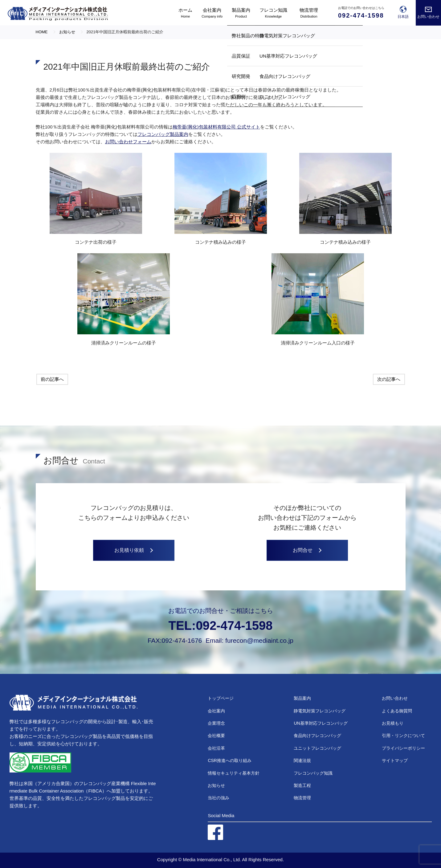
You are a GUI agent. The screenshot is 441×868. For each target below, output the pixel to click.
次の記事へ (389, 379)
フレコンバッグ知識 (313, 773)
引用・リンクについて (403, 736)
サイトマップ (395, 760)
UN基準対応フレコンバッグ (321, 723)
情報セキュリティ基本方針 (234, 773)
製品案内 (302, 698)
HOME (42, 32)
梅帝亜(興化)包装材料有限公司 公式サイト (216, 127)
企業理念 (216, 723)
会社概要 (216, 736)
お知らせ (216, 785)
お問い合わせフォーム (128, 142)
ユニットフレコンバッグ (317, 748)
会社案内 (216, 711)
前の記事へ (52, 379)
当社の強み (218, 798)
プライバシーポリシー (403, 748)
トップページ (221, 698)
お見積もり (393, 723)
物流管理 (302, 798)
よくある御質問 (397, 711)
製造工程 (302, 785)
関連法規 (302, 760)
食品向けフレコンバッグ (317, 736)
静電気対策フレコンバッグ (320, 711)
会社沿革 (216, 748)
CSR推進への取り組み (230, 760)
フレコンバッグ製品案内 (163, 134)
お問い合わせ (395, 698)
